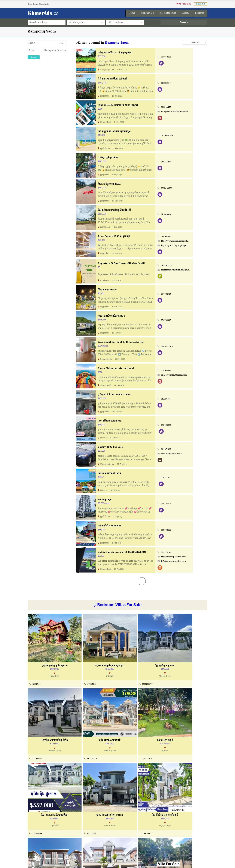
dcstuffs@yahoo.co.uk (186, 453)
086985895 (181, 236)
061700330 (181, 83)
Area (31, 50)
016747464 (181, 162)
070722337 (181, 320)
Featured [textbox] (195, 42)
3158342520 (181, 265)
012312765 (36, 675)
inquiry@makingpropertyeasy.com (192, 245)
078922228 (181, 370)
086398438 (181, 294)
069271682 (181, 449)
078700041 (172, 807)
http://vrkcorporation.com (188, 556)
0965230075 (127, 675)
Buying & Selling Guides (88, 842)
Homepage (127, 848)
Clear (34, 57)
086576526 (181, 503)
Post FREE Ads (183, 4)
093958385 (181, 57)
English (201, 4)
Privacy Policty (36, 848)
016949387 (181, 214)
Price (32, 43)
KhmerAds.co (49, 862)
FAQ (77, 848)
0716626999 (181, 188)
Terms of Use (35, 842)
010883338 (172, 741)
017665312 (81, 675)
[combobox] (195, 42)
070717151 (180, 477)
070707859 (82, 741)
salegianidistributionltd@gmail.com (193, 270)
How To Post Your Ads (133, 837)
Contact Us (80, 837)
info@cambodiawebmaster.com (191, 112)
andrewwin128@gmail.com (189, 375)
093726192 (181, 552)
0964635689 (182, 346)
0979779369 (182, 136)
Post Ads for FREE (131, 842)
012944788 (127, 807)
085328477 (181, 107)
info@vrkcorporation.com (188, 561)
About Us (32, 837)
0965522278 (37, 741)
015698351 (181, 399)
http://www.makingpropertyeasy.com (194, 241)
